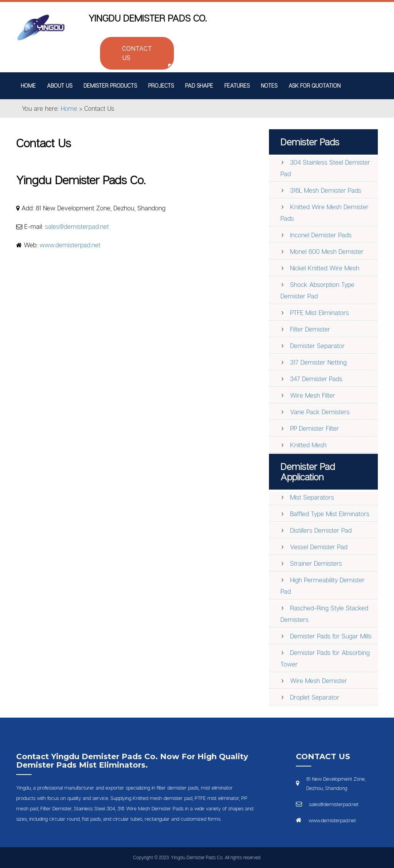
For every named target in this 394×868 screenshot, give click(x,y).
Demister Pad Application (308, 471)
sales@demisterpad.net (77, 227)
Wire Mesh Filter (313, 395)
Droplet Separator (315, 697)
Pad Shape (199, 86)
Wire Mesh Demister (319, 681)
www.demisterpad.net (70, 245)
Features (237, 86)
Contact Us (137, 53)
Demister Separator (317, 346)
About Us (60, 86)
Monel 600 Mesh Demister (327, 252)
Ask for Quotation (315, 86)
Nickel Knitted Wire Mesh (325, 268)
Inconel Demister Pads (321, 235)
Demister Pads (310, 142)
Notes (269, 86)
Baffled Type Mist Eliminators (330, 514)
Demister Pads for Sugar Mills (331, 636)
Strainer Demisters (316, 563)
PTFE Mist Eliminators (320, 313)
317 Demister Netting (318, 362)
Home (28, 86)
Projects (161, 86)
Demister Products (110, 86)
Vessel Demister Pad (319, 547)
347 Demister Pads (316, 379)
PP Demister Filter (315, 428)
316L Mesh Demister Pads (326, 190)
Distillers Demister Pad (321, 530)
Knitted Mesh (308, 445)
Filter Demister (310, 329)
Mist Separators (312, 497)
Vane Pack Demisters (320, 412)
